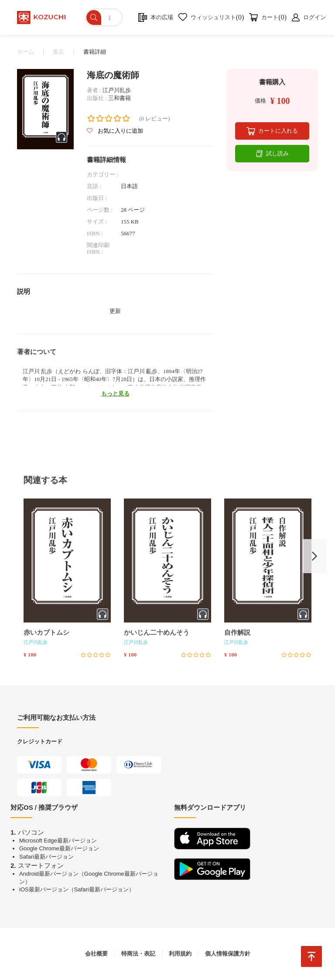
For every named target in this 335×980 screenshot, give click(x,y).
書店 (58, 52)
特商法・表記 (138, 954)
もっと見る (115, 394)
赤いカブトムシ (46, 633)
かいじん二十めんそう (157, 633)
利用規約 (180, 954)
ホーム (26, 52)
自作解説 (237, 633)
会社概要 (96, 954)
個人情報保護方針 (228, 954)
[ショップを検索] (105, 17)
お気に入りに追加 (115, 131)
